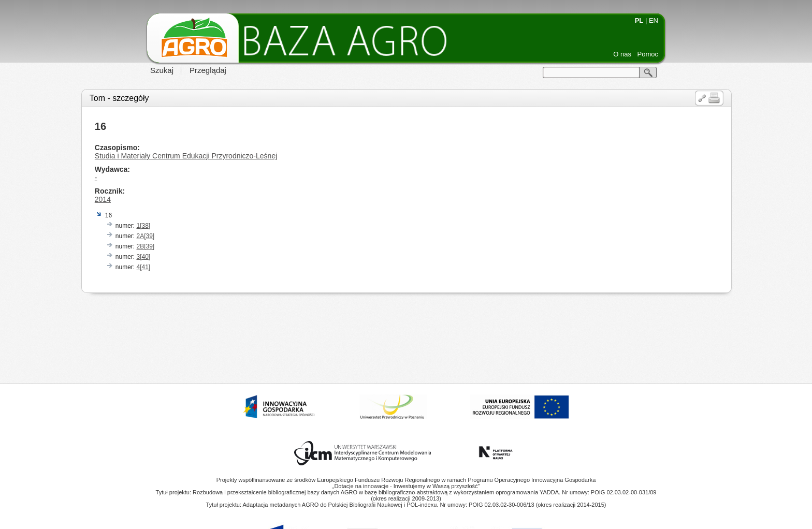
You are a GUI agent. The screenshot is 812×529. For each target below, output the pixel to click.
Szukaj (162, 70)
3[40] (143, 257)
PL (639, 20)
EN (654, 20)
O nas (622, 54)
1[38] (143, 226)
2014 (103, 199)
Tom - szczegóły (119, 98)
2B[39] (145, 246)
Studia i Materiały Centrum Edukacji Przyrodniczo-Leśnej (186, 156)
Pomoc (648, 54)
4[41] (143, 267)
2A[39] (145, 236)
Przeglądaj (208, 70)
